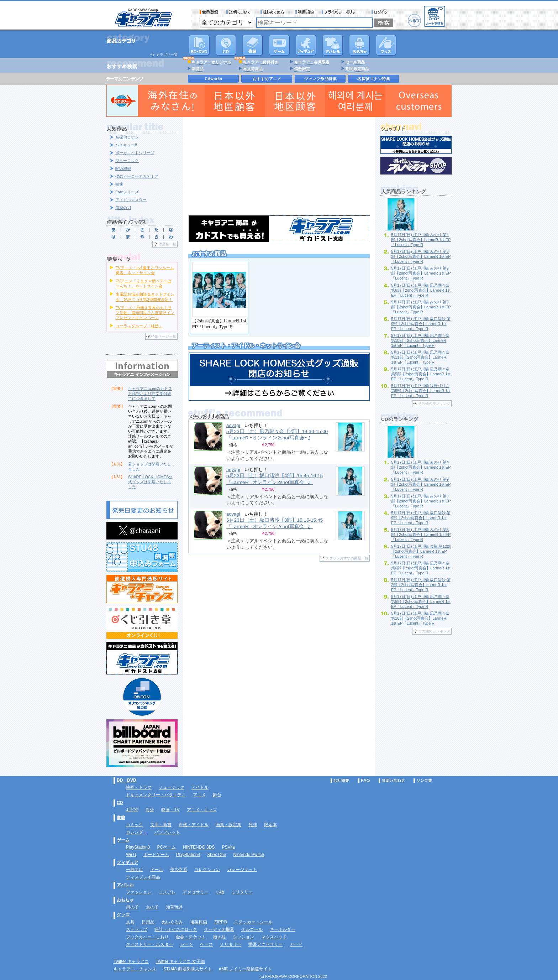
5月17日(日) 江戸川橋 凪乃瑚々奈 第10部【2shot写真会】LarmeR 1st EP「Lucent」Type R (420, 340)
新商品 (198, 69)
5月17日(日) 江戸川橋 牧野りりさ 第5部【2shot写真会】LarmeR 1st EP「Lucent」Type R (421, 391)
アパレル (333, 45)
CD (226, 45)
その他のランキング (434, 404)
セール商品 (355, 62)
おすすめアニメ (267, 79)
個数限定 (302, 69)
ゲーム (123, 840)
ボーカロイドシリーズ (135, 153)
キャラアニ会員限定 (312, 62)
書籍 (253, 45)
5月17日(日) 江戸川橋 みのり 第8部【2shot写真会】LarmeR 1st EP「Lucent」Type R (421, 256)
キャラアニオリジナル (211, 62)
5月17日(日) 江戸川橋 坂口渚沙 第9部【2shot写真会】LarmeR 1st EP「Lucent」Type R (421, 324)
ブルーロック (127, 161)
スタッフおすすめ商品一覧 (347, 558)
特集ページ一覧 (164, 336)
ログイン (381, 12)
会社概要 (340, 781)
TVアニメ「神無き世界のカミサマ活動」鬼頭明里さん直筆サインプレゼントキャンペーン (145, 313)
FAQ (364, 781)
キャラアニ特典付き (261, 62)
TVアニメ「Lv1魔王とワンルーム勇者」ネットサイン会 (145, 270)
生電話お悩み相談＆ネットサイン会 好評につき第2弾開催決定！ (145, 297)
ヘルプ (414, 20)
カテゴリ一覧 (167, 55)
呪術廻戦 (123, 168)
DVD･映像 (199, 45)
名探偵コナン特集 (374, 79)
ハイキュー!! (126, 145)
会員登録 (209, 12)
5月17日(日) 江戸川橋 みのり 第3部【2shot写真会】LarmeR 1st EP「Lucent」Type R (421, 307)
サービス (274, 12)
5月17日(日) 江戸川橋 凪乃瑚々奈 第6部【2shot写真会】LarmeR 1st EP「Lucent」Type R (421, 290)
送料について (239, 12)
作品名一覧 (167, 244)
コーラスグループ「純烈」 (139, 326)
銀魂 (119, 184)
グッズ (386, 45)
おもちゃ (359, 45)
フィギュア (306, 45)
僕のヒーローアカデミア (137, 176)
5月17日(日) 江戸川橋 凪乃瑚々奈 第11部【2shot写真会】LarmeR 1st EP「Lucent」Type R (420, 357)
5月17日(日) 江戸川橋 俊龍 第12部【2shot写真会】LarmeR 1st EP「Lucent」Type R (421, 551)
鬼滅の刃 (123, 208)
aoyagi (233, 425)
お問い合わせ (392, 781)
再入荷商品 (253, 69)
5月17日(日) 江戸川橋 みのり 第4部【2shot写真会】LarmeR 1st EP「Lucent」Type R (421, 240)
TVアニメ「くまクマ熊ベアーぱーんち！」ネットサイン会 (144, 283)
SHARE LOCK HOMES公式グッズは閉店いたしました (150, 482)
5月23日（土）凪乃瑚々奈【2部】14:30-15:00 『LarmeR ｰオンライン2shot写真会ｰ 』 (277, 435)
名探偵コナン (127, 137)
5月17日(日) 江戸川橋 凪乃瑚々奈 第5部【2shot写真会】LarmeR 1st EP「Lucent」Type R (421, 374)
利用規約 (305, 12)
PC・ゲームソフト (279, 45)
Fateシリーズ (127, 192)
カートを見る (435, 16)
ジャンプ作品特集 (320, 79)
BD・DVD (127, 780)
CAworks (214, 79)
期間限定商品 (357, 69)
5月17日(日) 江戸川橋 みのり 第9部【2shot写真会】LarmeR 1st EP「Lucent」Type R (421, 273)
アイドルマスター (131, 200)
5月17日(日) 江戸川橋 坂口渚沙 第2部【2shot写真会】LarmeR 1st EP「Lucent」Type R (421, 585)
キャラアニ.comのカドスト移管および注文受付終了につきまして (150, 393)
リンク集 (423, 781)
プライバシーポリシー (343, 12)
